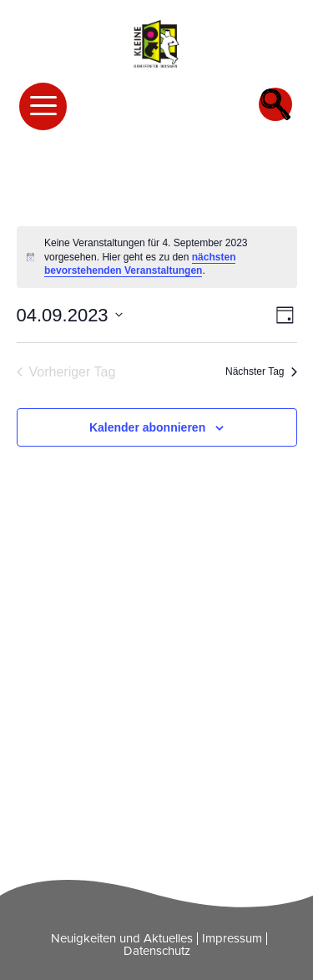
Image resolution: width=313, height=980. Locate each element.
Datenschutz (157, 951)
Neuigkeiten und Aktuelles (122, 938)
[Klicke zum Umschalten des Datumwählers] (70, 315)
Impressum (232, 938)
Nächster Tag (261, 371)
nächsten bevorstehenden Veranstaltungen (140, 264)
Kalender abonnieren (147, 427)
